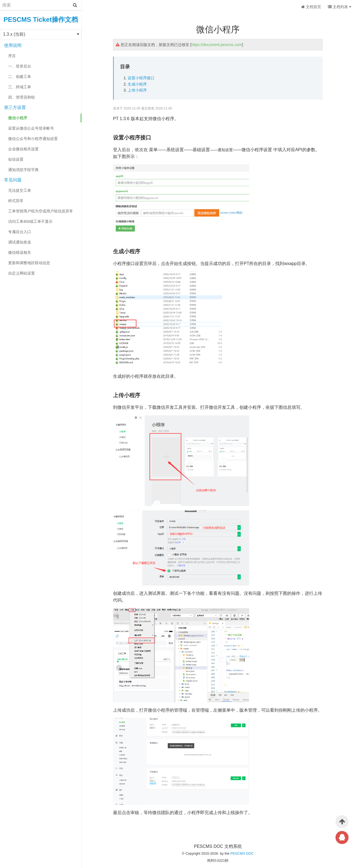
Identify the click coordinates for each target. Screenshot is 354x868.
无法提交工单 (20, 190)
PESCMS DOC (242, 853)
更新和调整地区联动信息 (29, 263)
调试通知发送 (20, 242)
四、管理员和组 (22, 97)
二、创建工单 (20, 77)
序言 (12, 56)
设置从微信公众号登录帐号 (31, 128)
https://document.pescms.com (216, 45)
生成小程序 (137, 84)
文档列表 (340, 7)
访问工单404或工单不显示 (30, 221)
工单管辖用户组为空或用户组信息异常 (41, 211)
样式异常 (16, 201)
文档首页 (311, 7)
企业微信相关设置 (23, 149)
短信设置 (16, 159)
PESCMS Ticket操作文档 (41, 19)
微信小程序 (18, 118)
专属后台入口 (20, 232)
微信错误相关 (20, 252)
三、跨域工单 (20, 87)
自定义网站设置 (22, 273)
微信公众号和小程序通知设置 (33, 139)
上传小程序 (137, 90)
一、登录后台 (20, 66)
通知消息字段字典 (23, 170)
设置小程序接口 (141, 78)
